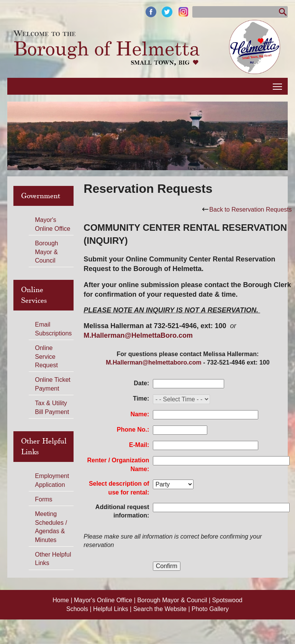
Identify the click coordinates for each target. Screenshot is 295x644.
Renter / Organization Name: (118, 464)
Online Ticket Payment (52, 384)
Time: (141, 398)
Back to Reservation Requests (247, 209)
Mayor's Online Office (52, 224)
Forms (43, 499)
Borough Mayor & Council (47, 252)
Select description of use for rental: (119, 488)
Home (61, 600)
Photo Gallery (210, 609)
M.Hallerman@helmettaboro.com (153, 362)
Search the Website (161, 609)
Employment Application (52, 480)
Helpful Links (111, 609)
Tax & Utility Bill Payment (52, 407)
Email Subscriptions (53, 329)
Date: (141, 383)
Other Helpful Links (53, 559)
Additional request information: (122, 511)
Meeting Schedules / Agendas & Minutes (51, 527)
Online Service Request (46, 356)
